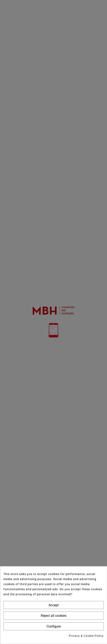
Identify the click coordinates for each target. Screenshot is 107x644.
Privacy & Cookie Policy (86, 636)
